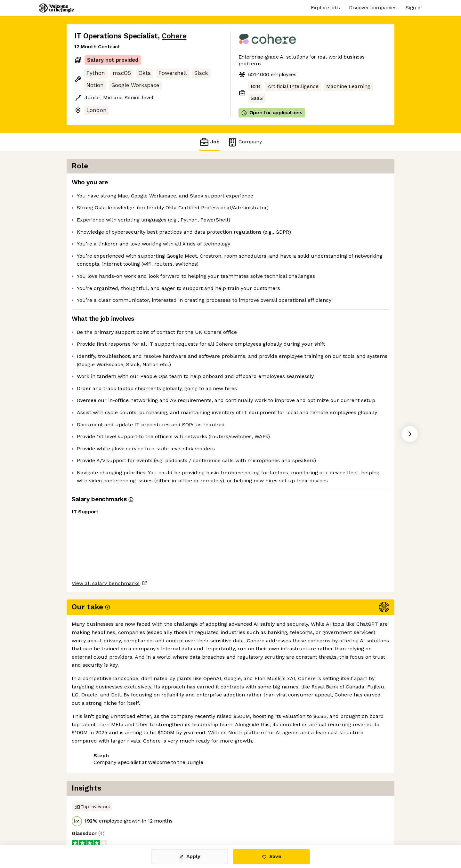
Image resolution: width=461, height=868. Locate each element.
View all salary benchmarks (106, 772)
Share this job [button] (92, 796)
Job (209, 142)
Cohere (174, 36)
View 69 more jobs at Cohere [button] (155, 796)
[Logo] (56, 8)
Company (245, 142)
